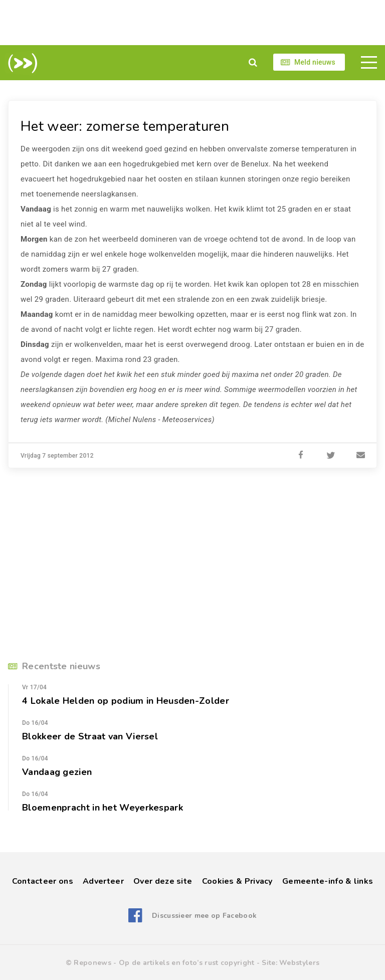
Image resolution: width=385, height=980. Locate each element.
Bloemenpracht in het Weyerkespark (103, 808)
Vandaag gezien (57, 772)
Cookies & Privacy (237, 881)
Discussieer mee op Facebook (204, 916)
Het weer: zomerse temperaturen (125, 126)
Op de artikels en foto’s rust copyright (187, 963)
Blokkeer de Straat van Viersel (90, 736)
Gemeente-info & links (328, 881)
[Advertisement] (192, 23)
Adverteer (103, 881)
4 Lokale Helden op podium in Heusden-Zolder (126, 701)
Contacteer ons (43, 881)
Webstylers (299, 963)
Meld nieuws (315, 62)
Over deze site (163, 881)
